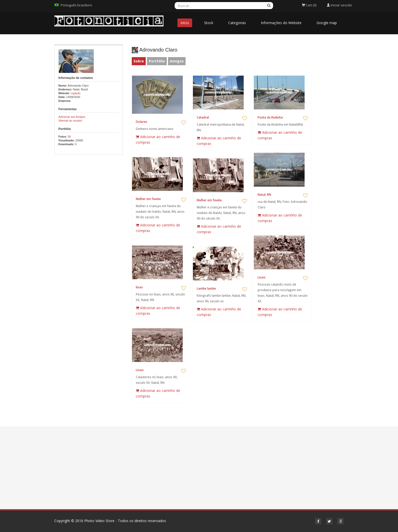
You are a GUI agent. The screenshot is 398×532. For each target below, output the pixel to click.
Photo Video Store (99, 521)
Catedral (203, 117)
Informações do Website (281, 23)
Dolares (142, 122)
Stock (209, 23)
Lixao (262, 277)
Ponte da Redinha (270, 117)
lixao (139, 287)
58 (69, 137)
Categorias (237, 23)
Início (185, 23)
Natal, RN (264, 195)
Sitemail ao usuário (70, 121)
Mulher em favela (148, 199)
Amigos (177, 61)
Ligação (76, 93)
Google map (327, 23)
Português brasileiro (76, 5)
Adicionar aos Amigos (72, 117)
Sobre (139, 61)
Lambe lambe (206, 288)
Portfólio (157, 61)
